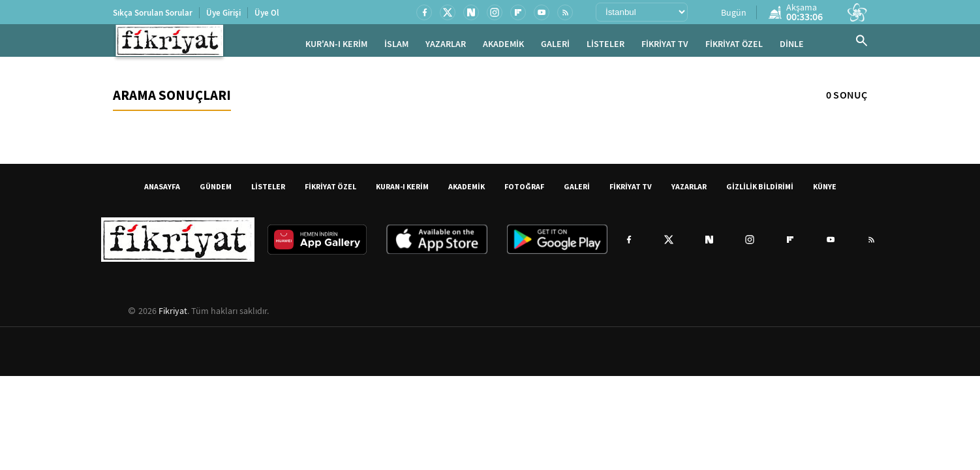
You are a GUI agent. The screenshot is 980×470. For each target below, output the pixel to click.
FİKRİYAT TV (665, 46)
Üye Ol (267, 13)
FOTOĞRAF (524, 190)
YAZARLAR (446, 46)
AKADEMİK (503, 46)
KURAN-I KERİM (402, 190)
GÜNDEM (216, 190)
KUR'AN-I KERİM (336, 46)
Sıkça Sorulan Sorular (153, 13)
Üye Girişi (223, 13)
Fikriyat (173, 314)
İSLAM (396, 46)
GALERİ (555, 46)
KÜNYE (825, 190)
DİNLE (792, 46)
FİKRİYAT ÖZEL (734, 46)
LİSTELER (605, 46)
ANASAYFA (162, 190)
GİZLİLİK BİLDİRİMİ (760, 190)
